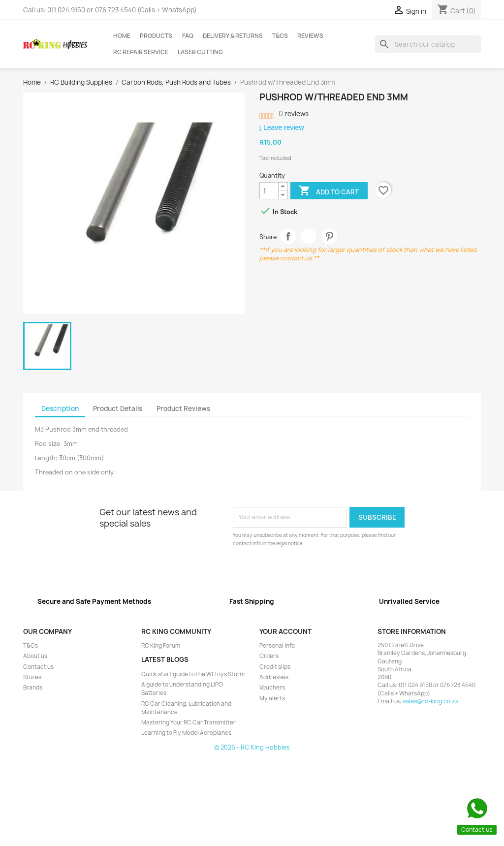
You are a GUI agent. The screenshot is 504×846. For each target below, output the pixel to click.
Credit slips (275, 667)
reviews (294, 114)
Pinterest (330, 236)
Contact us (38, 667)
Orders (269, 656)
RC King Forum (161, 646)
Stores (32, 677)
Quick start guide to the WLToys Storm (193, 674)
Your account (285, 631)
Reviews (310, 36)
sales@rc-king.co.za (431, 701)
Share (288, 236)
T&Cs (280, 36)
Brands (33, 688)
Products (156, 36)
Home (122, 36)
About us (35, 656)
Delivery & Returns (233, 36)
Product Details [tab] (118, 408)
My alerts (272, 698)
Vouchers (272, 688)
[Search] (428, 44)
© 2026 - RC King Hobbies (252, 747)
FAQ (188, 36)
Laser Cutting (200, 52)
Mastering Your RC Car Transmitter (189, 722)
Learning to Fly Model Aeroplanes (186, 733)
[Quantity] (269, 191)
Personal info (277, 646)
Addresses (274, 677)
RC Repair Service (141, 52)
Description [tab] (60, 408)
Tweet (309, 236)
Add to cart (329, 191)
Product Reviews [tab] (183, 408)
